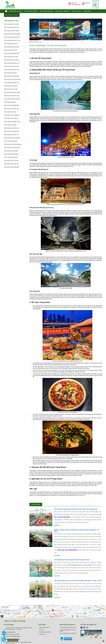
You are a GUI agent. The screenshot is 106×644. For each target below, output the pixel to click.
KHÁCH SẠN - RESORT (63, 11)
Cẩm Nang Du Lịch (12, 15)
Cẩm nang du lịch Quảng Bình (12, 34)
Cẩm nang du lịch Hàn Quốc (12, 96)
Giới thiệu (88, 11)
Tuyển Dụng (42, 634)
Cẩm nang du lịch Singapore (12, 115)
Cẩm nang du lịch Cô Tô (11, 50)
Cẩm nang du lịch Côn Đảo (11, 66)
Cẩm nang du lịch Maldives (11, 154)
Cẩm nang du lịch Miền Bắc (11, 53)
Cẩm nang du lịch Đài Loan (11, 109)
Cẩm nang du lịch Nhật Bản (12, 105)
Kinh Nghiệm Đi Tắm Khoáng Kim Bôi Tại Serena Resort (72, 560)
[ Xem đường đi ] (11, 632)
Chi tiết (57, 525)
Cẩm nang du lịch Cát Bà (11, 57)
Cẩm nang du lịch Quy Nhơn (12, 37)
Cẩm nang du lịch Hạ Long (11, 60)
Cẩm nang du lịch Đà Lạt (11, 44)
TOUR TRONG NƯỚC (31, 11)
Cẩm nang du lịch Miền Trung (12, 122)
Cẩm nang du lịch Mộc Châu (12, 70)
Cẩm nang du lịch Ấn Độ (11, 157)
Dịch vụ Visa (77, 11)
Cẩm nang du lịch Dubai (11, 141)
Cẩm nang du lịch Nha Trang (12, 40)
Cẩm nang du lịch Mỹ (10, 102)
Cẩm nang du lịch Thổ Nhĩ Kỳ (12, 148)
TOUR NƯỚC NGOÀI (16, 11)
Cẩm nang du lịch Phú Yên (11, 27)
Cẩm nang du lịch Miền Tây (11, 83)
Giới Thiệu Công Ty (44, 628)
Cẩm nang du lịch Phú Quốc (12, 47)
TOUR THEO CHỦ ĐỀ (47, 11)
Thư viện (41, 630)
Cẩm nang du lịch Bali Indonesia (13, 144)
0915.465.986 (76, 5)
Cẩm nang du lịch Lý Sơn (11, 89)
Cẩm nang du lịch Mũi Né (11, 86)
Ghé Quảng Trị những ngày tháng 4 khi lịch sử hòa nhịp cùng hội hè (76, 509)
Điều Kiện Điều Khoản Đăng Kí (68, 633)
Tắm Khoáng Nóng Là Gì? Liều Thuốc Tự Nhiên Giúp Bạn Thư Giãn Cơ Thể (78, 581)
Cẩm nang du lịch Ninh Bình (12, 167)
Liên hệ (23, 15)
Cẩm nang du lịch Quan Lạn (12, 63)
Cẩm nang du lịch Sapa (10, 73)
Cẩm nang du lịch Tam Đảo (11, 24)
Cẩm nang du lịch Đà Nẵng (11, 31)
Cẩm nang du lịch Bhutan (11, 151)
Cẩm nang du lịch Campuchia (12, 138)
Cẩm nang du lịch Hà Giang (12, 76)
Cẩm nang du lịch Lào (10, 112)
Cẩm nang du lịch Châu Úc (11, 135)
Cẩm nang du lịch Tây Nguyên (12, 79)
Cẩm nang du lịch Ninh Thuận (12, 92)
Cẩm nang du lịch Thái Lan (11, 118)
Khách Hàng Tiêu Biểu (45, 632)
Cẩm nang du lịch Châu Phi (11, 164)
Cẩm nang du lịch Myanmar (12, 131)
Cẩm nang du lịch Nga (10, 125)
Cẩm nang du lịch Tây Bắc (11, 161)
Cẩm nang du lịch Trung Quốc (12, 99)
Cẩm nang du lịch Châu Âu (11, 128)
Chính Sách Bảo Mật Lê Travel (68, 628)
